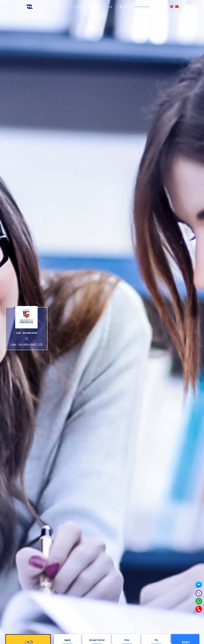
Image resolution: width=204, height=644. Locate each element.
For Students (55, 7)
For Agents (94, 7)
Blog (110, 7)
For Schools (75, 7)
